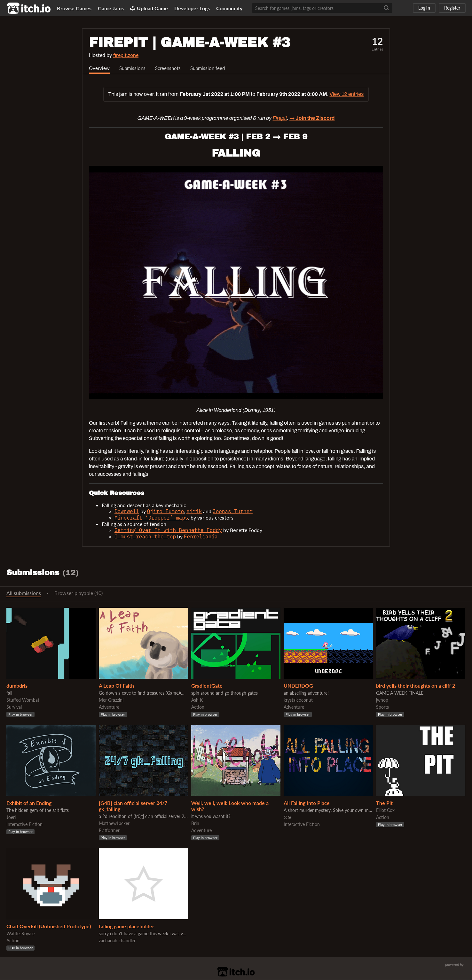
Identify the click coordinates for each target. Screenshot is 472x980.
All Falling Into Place (307, 803)
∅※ (287, 818)
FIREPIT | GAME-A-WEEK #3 (190, 42)
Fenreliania (201, 537)
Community (229, 8)
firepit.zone (126, 55)
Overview (100, 68)
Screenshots (171, 68)
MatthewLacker (114, 824)
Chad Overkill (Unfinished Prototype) (49, 926)
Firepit (280, 118)
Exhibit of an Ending (29, 803)
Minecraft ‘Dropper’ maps (151, 518)
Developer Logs (192, 8)
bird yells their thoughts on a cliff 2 (416, 686)
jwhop (382, 700)
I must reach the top (145, 537)
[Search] (386, 8)
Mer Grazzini (111, 700)
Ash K (197, 700)
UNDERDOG (298, 686)
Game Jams (111, 8)
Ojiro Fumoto (165, 512)
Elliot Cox (385, 810)
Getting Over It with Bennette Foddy (168, 530)
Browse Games (74, 8)
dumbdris (17, 686)
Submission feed (213, 68)
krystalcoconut (298, 700)
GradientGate (207, 686)
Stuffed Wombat (23, 700)
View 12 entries (347, 94)
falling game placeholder (126, 926)
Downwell (127, 512)
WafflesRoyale (20, 934)
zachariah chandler (117, 941)
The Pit (384, 803)
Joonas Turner (233, 512)
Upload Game (149, 8)
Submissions (134, 68)
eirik (194, 512)
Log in (424, 8)
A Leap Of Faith (116, 686)
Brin (195, 824)
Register (452, 8)
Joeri (11, 818)
